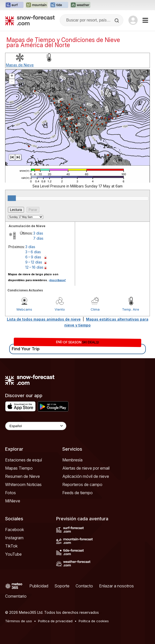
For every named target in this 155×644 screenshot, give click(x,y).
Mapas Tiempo (19, 468)
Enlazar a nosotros (116, 586)
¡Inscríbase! (57, 280)
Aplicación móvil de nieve (86, 476)
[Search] (117, 20)
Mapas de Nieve (20, 65)
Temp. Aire (131, 309)
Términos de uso (19, 621)
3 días (38, 233)
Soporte (62, 586)
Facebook (15, 530)
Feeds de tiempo (77, 493)
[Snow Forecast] (30, 20)
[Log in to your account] (133, 20)
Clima (95, 309)
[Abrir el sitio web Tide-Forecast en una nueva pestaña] (59, 5)
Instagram (14, 538)
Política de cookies (94, 621)
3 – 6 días (33, 252)
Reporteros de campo (82, 484)
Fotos (10, 493)
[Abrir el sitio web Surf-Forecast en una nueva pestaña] (14, 5)
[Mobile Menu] (145, 20)
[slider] (12, 198)
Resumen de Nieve (22, 476)
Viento (60, 309)
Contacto (84, 586)
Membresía (72, 460)
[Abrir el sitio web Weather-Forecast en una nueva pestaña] (80, 5)
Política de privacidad (55, 621)
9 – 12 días (34, 262)
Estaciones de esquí (23, 460)
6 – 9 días (33, 257)
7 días (38, 238)
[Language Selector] (36, 426)
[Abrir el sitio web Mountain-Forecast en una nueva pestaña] (37, 5)
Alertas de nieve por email (86, 468)
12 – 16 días (34, 267)
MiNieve (13, 501)
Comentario (16, 596)
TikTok (11, 546)
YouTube (13, 554)
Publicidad (39, 586)
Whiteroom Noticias (23, 484)
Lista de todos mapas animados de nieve (44, 319)
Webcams (24, 309)
